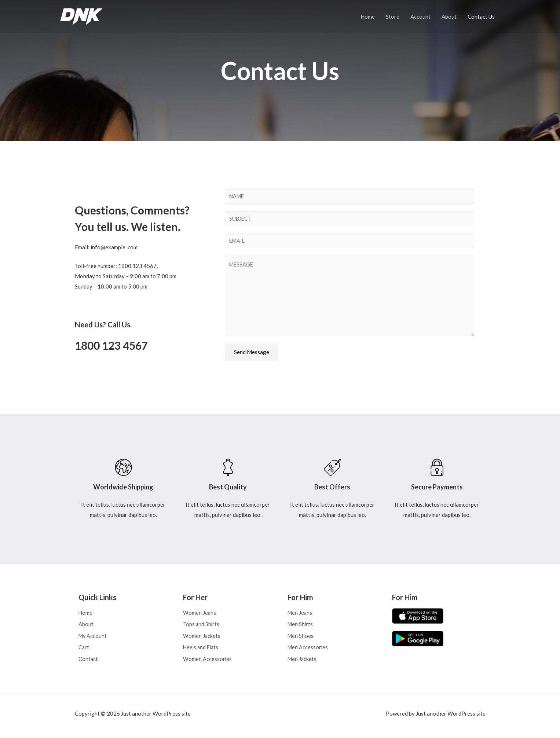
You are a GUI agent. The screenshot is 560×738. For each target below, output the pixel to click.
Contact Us (481, 16)
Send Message (252, 354)
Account (420, 16)
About (449, 16)
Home (368, 16)
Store (393, 16)
